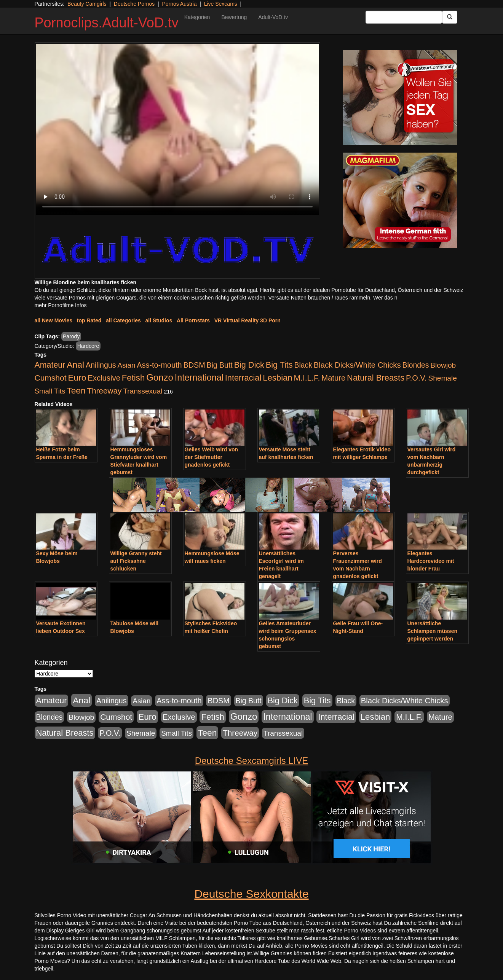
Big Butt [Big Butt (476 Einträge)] (220, 365)
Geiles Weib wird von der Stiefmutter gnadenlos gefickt (212, 457)
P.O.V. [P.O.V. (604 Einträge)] (416, 378)
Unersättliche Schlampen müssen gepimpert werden (433, 631)
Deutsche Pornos (134, 4)
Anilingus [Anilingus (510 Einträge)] (101, 365)
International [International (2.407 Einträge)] (199, 378)
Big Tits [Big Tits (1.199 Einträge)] (279, 365)
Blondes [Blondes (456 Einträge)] (415, 365)
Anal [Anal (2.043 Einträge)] (75, 365)
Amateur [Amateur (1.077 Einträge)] (50, 365)
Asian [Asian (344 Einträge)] (126, 365)
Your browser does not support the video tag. (177, 129)
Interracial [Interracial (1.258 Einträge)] (243, 378)
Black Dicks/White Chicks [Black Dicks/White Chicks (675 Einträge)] (357, 365)
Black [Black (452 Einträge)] (303, 365)
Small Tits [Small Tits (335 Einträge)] (50, 391)
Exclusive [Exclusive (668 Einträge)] (104, 378)
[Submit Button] (450, 17)
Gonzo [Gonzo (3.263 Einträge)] (160, 377)
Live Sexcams (221, 4)
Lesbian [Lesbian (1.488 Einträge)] (278, 378)
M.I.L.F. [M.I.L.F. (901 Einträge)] (307, 378)
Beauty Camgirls (87, 4)
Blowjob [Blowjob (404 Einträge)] (443, 365)
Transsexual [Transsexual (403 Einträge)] (143, 391)
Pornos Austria (179, 4)
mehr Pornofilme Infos (61, 305)
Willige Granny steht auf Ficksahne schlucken (136, 561)
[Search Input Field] (404, 17)
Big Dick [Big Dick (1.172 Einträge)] (249, 365)
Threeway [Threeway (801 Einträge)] (105, 391)
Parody (71, 336)
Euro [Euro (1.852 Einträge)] (77, 378)
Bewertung (234, 17)
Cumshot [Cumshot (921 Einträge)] (51, 378)
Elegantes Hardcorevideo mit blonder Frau (431, 561)
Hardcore (88, 346)
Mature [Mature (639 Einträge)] (333, 378)
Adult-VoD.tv (273, 17)
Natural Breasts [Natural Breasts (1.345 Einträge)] (376, 378)
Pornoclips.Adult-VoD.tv (107, 23)
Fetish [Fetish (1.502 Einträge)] (133, 378)
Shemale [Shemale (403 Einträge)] (442, 378)
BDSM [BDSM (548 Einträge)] (194, 365)
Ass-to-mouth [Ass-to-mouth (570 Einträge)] (159, 365)
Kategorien (197, 17)
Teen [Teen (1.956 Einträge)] (76, 390)
